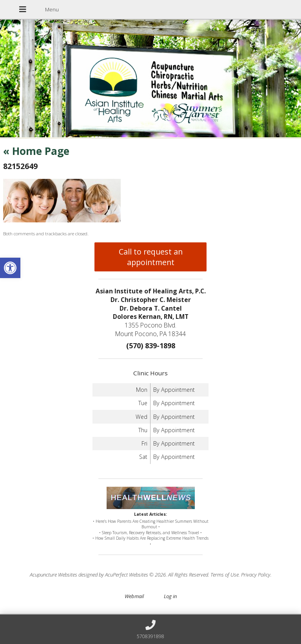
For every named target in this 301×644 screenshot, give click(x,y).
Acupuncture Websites (53, 575)
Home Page (36, 151)
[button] (10, 268)
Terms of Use (225, 575)
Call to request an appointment (151, 257)
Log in (170, 596)
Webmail (134, 596)
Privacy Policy (256, 575)
